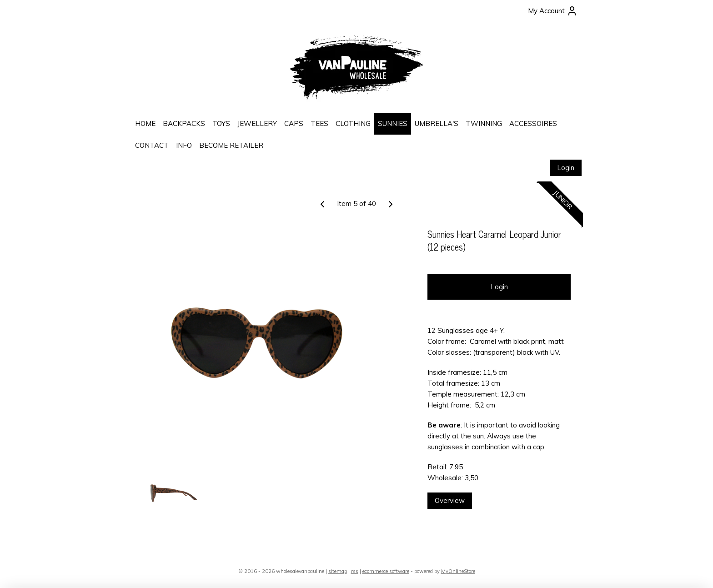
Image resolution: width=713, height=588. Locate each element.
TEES (319, 123)
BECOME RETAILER (231, 145)
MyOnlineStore (458, 571)
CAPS (294, 123)
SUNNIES (393, 123)
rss (355, 571)
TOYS (221, 123)
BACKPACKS (184, 123)
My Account (553, 11)
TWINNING (484, 123)
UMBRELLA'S (437, 123)
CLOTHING (353, 123)
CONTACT (152, 145)
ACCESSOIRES (533, 123)
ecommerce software (386, 571)
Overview (450, 500)
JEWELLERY (257, 123)
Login (566, 168)
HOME (145, 123)
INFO (184, 145)
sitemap (338, 571)
